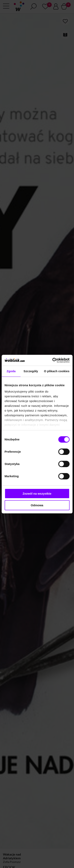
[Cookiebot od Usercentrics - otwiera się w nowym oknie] (53, 360)
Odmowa (37, 505)
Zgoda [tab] (11, 371)
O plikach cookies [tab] (57, 371)
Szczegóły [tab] (31, 371)
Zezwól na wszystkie (37, 494)
